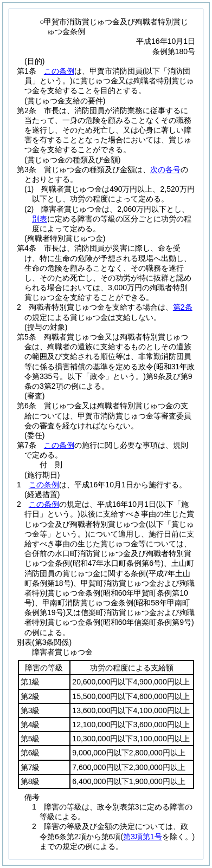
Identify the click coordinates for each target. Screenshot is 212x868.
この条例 (59, 71)
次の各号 (165, 169)
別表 (40, 219)
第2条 (183, 307)
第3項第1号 (143, 837)
